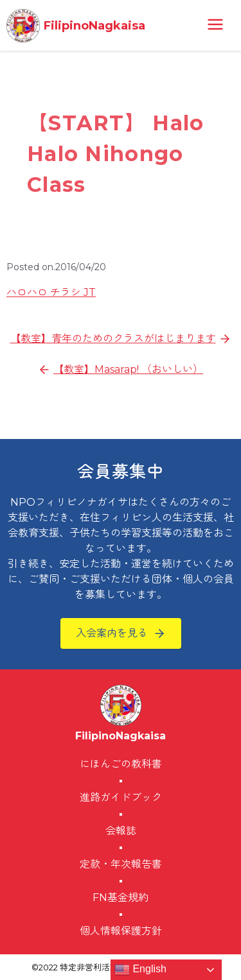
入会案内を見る (112, 633)
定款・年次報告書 (121, 864)
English (140, 970)
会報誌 (121, 831)
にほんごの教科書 (121, 764)
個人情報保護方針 (121, 931)
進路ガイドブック (121, 797)
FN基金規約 (121, 898)
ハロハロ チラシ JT (51, 292)
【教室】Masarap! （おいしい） (128, 369)
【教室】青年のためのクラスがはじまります (113, 339)
